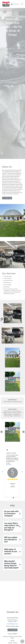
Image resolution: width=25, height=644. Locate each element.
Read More (9, 465)
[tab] (5, 498)
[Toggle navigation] (22, 4)
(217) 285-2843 (15, 4)
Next (23, 432)
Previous (2, 432)
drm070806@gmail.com (12, 624)
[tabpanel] (13, 471)
